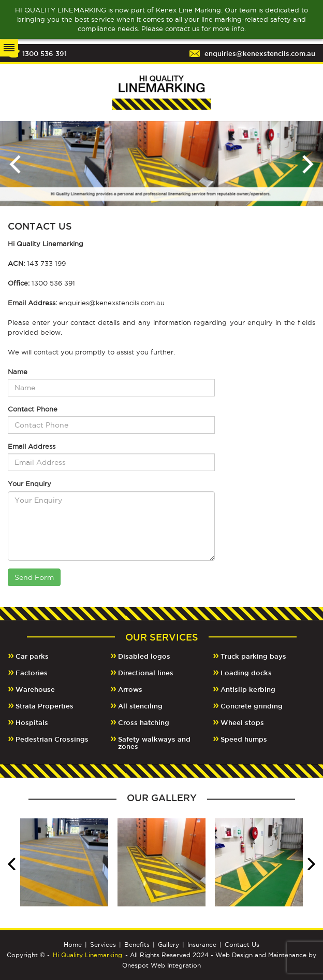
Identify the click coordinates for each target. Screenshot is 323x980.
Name (18, 372)
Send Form (34, 577)
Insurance (202, 945)
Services (103, 945)
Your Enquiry (30, 484)
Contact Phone (33, 409)
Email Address (32, 446)
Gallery (168, 945)
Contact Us (242, 945)
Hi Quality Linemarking (87, 955)
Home (73, 945)
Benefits (137, 945)
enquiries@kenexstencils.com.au (260, 53)
